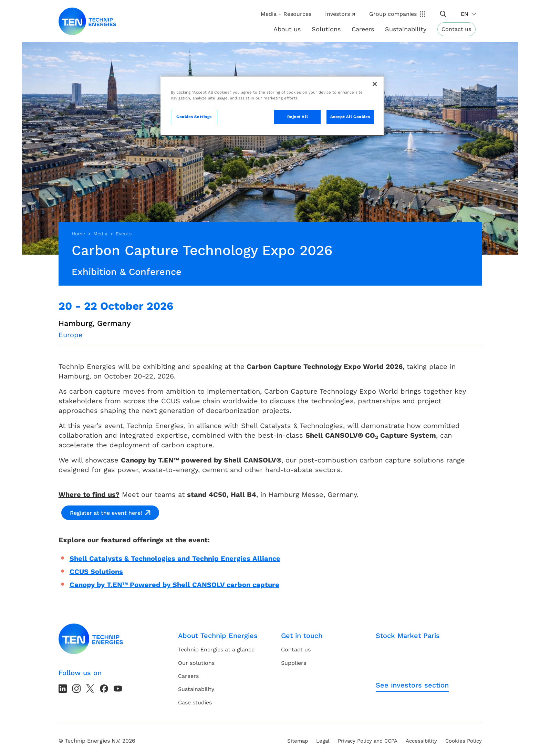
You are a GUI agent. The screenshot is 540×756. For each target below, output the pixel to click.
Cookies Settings (194, 117)
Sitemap (298, 741)
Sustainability (196, 689)
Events (124, 234)
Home (78, 234)
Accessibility (421, 741)
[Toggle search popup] (443, 14)
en (465, 14)
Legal (323, 741)
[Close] (375, 84)
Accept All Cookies (350, 117)
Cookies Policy (464, 741)
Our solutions (196, 663)
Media (100, 234)
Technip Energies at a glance (216, 649)
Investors (340, 14)
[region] (272, 106)
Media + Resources (286, 14)
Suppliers (294, 663)
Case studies (195, 702)
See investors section (412, 685)
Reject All (298, 117)
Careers (363, 29)
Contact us (456, 29)
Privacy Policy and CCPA (368, 741)
